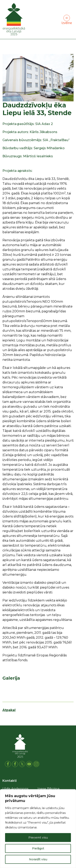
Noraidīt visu (38, 859)
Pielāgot (38, 848)
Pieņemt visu (38, 838)
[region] (38, 829)
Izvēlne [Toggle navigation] (67, 20)
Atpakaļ (9, 710)
